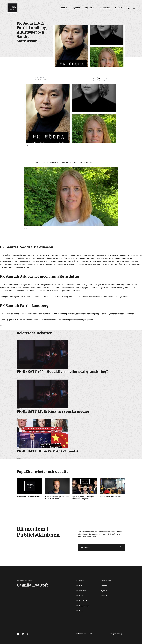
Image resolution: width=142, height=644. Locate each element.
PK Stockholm (81, 591)
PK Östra (80, 611)
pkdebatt (18, 459)
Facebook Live (80, 163)
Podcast (119, 8)
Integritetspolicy (116, 634)
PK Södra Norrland (83, 601)
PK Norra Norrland (83, 606)
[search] (129, 8)
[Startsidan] (12, 8)
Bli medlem (105, 8)
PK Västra (80, 586)
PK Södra (80, 596)
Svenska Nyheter (19, 419)
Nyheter (76, 8)
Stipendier (90, 8)
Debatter (63, 8)
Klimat (18, 379)
